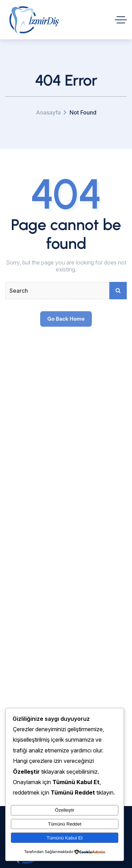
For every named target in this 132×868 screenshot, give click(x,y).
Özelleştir (65, 810)
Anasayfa (48, 112)
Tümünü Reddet (65, 824)
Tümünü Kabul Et (65, 838)
